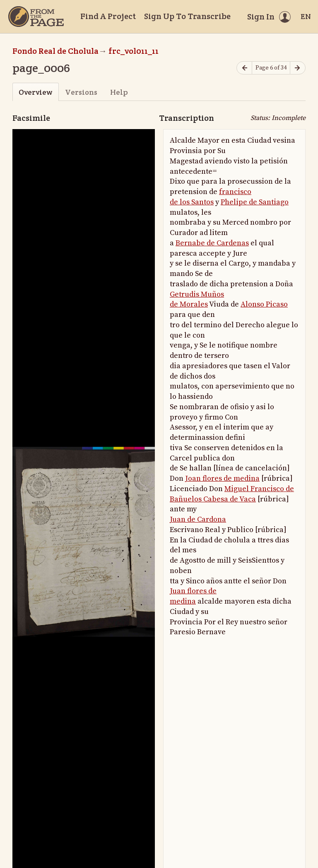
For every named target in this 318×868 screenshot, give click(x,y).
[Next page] (298, 68)
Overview (35, 92)
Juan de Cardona (198, 519)
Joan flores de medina (222, 478)
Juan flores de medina (193, 596)
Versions (81, 92)
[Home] (36, 17)
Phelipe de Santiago (255, 202)
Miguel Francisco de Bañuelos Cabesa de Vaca (232, 494)
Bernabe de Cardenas (212, 243)
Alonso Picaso (264, 304)
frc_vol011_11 (134, 51)
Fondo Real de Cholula (55, 51)
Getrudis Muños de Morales (197, 300)
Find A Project (108, 16)
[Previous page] (244, 68)
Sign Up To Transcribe (187, 16)
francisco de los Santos (211, 197)
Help (119, 92)
